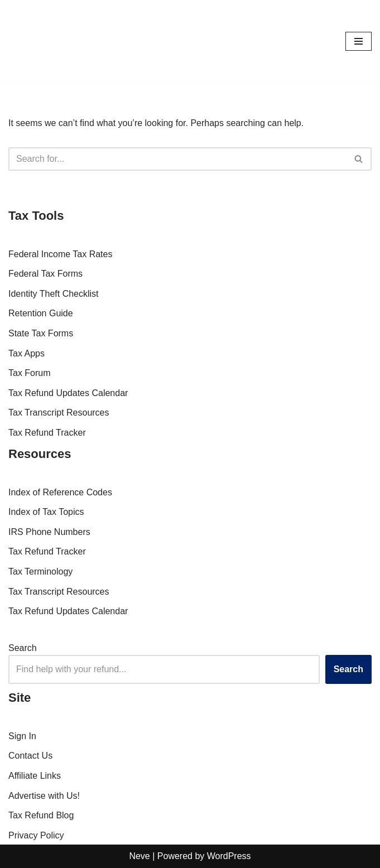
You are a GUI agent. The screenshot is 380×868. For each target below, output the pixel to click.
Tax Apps (27, 353)
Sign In (22, 736)
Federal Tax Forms (45, 274)
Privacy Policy (36, 835)
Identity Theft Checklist (54, 294)
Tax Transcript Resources (59, 413)
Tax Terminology (40, 572)
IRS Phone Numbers (49, 532)
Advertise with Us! (44, 796)
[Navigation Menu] (359, 41)
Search (23, 648)
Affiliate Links (35, 776)
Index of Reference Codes (60, 492)
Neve (139, 856)
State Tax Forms (41, 333)
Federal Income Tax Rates (60, 254)
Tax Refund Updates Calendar (68, 393)
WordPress (229, 856)
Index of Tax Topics (46, 512)
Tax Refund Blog (41, 815)
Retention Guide (41, 313)
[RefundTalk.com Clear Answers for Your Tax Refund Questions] (42, 41)
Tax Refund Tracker (47, 433)
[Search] (177, 159)
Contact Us (30, 756)
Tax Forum (30, 373)
